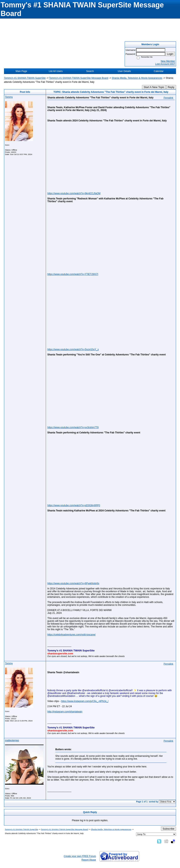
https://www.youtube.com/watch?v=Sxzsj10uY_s (73, 349)
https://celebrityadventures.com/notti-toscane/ (71, 635)
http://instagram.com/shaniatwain (65, 712)
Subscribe (169, 829)
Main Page (21, 71)
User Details (124, 71)
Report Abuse (89, 860)
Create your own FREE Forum (80, 856)
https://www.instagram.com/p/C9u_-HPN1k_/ (85, 701)
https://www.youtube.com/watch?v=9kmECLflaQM (74, 193)
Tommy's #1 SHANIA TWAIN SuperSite (25, 78)
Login (170, 54)
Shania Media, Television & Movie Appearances (137, 78)
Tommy (9, 97)
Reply (171, 87)
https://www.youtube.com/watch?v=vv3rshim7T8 (73, 427)
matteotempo (12, 740)
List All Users (56, 71)
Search (90, 71)
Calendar (159, 71)
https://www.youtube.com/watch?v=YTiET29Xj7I (73, 274)
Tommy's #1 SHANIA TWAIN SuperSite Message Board (79, 78)
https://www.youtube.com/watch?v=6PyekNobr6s (73, 583)
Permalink (168, 98)
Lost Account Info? (165, 64)
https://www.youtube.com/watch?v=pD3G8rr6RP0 (74, 505)
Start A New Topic (154, 87)
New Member (168, 61)
